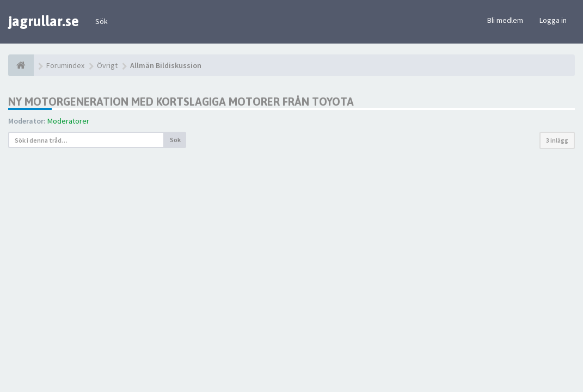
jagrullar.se (44, 21)
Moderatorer (68, 121)
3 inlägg (557, 140)
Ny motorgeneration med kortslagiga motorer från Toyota (181, 102)
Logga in (553, 20)
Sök (102, 21)
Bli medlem (505, 20)
